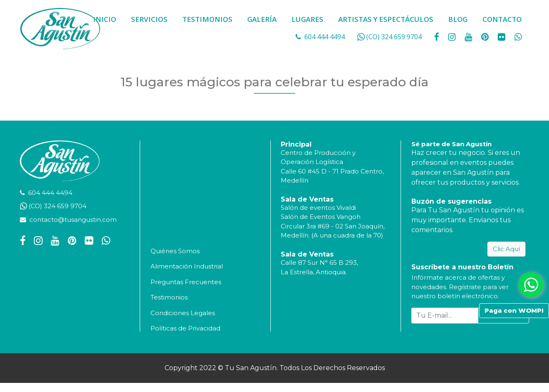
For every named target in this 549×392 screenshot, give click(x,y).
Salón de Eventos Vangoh (321, 217)
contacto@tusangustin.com (73, 220)
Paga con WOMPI (514, 310)
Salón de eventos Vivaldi (318, 208)
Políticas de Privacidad (185, 328)
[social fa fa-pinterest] (486, 37)
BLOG (458, 19)
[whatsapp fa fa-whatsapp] (518, 37)
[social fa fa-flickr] (502, 37)
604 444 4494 (325, 37)
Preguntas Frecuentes (186, 282)
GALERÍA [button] (262, 19)
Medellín (295, 180)
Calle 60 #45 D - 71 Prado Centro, (332, 171)
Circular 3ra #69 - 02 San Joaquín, (333, 226)
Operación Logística (312, 162)
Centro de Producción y (318, 153)
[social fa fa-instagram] (453, 37)
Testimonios (169, 297)
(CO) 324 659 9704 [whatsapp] (394, 37)
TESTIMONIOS (207, 19)
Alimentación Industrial (187, 266)
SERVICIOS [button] (149, 19)
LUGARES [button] (307, 19)
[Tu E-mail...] (445, 316)
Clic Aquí (506, 249)
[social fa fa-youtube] (469, 37)
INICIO (105, 19)
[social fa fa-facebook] (437, 37)
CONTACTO (502, 19)
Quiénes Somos (175, 251)
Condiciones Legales (183, 313)
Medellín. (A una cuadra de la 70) (332, 235)
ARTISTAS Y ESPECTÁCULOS (386, 19)
